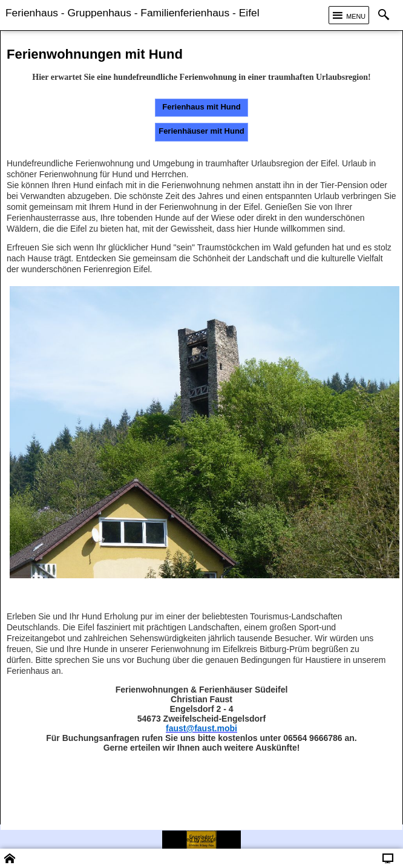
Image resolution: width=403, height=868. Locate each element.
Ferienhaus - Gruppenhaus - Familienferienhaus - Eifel (133, 13)
